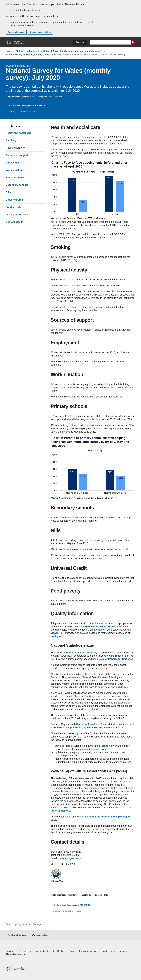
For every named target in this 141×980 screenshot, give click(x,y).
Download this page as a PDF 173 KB (29, 106)
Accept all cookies (16, 32)
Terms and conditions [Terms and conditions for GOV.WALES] (89, 951)
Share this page (19, 935)
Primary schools (15, 177)
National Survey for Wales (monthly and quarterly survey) (73, 51)
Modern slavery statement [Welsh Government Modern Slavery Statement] (115, 951)
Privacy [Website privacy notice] (72, 951)
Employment (13, 163)
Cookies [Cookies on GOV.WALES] (61, 951)
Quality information (17, 215)
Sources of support (17, 155)
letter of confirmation (86, 724)
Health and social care (19, 133)
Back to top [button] (42, 935)
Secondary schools (17, 185)
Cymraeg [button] (80, 42)
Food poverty (13, 207)
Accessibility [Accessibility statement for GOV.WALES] (25, 951)
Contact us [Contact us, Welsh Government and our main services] (11, 951)
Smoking (11, 140)
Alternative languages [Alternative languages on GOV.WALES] (16, 954)
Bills (8, 192)
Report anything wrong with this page (24, 924)
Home (9, 51)
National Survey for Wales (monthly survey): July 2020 (34, 55)
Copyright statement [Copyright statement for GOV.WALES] (44, 951)
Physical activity (15, 148)
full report (77, 728)
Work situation (14, 170)
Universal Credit (15, 200)
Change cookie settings (41, 32)
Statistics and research (28, 51)
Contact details (14, 222)
